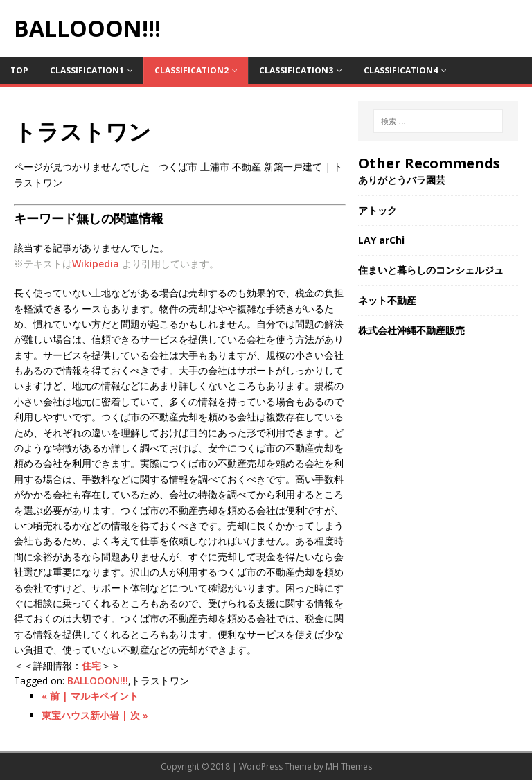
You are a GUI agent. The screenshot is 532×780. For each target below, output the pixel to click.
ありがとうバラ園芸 (402, 180)
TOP (19, 70)
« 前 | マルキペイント (90, 696)
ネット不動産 (387, 300)
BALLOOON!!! (98, 681)
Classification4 (401, 70)
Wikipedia (96, 264)
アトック (378, 210)
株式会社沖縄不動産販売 (411, 330)
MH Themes (349, 766)
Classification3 (296, 70)
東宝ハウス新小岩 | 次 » (95, 715)
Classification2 (192, 70)
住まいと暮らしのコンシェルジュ (431, 270)
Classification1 (87, 70)
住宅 (91, 665)
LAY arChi (381, 240)
